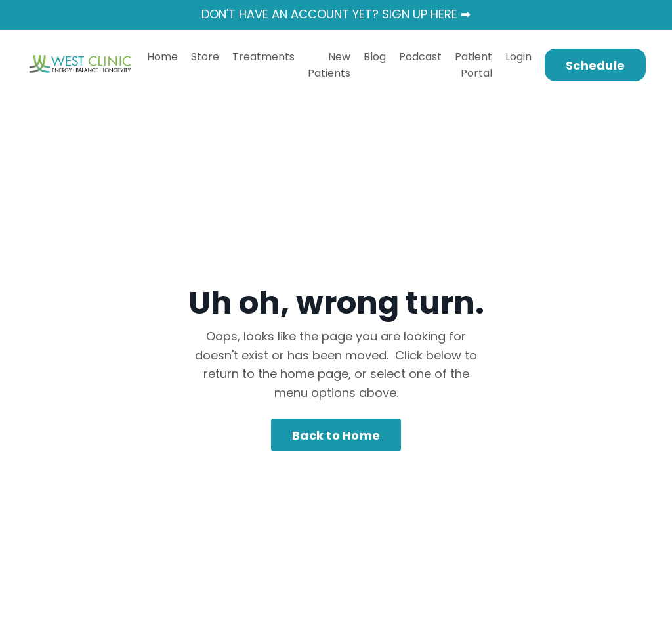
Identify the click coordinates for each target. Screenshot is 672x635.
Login (518, 57)
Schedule (595, 65)
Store (205, 57)
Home (162, 57)
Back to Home (336, 435)
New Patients (329, 65)
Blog (375, 57)
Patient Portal (473, 65)
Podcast (420, 57)
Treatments (263, 57)
